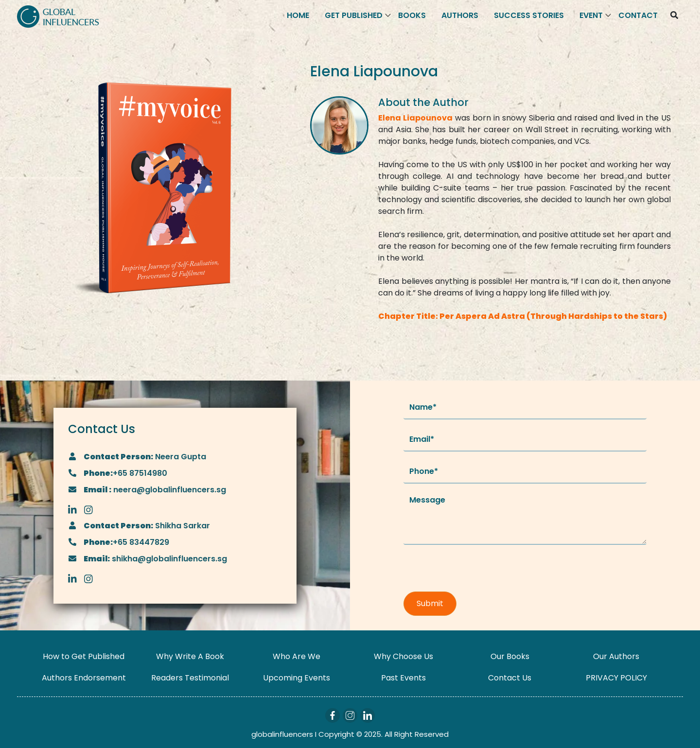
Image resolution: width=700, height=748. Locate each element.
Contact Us (510, 678)
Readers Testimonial (190, 678)
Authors (460, 15)
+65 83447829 (141, 542)
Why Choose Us (403, 656)
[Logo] (58, 16)
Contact (638, 15)
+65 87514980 (140, 473)
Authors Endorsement (84, 678)
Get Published (354, 15)
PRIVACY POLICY (616, 678)
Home (298, 15)
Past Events (403, 678)
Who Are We (297, 656)
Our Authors (616, 656)
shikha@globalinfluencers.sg (168, 559)
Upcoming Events (297, 678)
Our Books (510, 656)
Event (591, 15)
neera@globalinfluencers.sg (169, 490)
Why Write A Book (190, 656)
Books (412, 15)
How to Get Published (84, 656)
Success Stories (529, 15)
